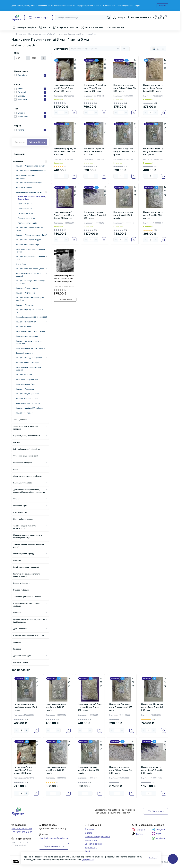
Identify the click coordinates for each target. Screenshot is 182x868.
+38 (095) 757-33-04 (22, 829)
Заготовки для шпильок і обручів (27, 597)
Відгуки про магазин (68, 27)
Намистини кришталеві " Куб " (28, 245)
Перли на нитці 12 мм (27, 218)
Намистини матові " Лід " (26, 322)
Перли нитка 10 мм (26, 213)
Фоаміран (17, 642)
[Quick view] (75, 60)
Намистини (21, 34)
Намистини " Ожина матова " (28, 288)
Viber (156, 834)
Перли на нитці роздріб (27, 223)
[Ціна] (20, 58)
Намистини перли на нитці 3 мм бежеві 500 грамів (124, 152)
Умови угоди (91, 840)
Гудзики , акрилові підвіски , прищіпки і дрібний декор (29, 621)
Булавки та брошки (21, 590)
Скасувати (20, 142)
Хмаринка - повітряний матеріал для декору (29, 546)
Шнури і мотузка (20, 512)
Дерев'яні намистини (24, 353)
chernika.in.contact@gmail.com (53, 838)
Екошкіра (17, 649)
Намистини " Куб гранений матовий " (31, 171)
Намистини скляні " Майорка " (28, 363)
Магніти (17, 442)
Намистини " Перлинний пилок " (29, 183)
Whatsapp (159, 838)
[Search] (108, 18)
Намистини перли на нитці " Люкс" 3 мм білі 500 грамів (95, 215)
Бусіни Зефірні (22, 264)
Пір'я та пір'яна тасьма (23, 519)
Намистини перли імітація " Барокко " (31, 348)
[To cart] (74, 113)
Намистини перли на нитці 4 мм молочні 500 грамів (153, 152)
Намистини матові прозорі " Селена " (31, 331)
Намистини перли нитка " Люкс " (42, 34)
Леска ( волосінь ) (21, 420)
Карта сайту (91, 847)
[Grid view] (154, 49)
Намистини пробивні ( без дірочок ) (30, 408)
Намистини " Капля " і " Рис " (27, 399)
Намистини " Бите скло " (26, 305)
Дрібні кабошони (20, 629)
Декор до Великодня (22, 656)
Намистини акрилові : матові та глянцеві (28, 275)
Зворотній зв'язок (93, 844)
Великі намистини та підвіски (28, 403)
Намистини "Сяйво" (24, 327)
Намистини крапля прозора (27, 336)
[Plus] (66, 113)
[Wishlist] (75, 64)
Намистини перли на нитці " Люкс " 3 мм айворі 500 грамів (64, 88)
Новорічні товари (21, 662)
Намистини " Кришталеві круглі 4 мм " (31, 235)
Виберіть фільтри (37, 142)
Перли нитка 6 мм (25, 204)
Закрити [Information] (162, 6)
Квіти (16, 469)
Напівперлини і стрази (23, 463)
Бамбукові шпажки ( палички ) (26, 567)
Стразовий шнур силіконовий (26, 456)
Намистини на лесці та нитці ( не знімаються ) (29, 342)
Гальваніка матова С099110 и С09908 (31, 317)
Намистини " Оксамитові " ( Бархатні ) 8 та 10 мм (31, 299)
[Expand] (46, 162)
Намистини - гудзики (24, 413)
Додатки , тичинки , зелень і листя (28, 476)
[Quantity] (61, 113)
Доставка (90, 829)
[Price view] (163, 49)
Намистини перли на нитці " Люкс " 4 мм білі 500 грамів (125, 88)
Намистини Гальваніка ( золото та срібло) (30, 311)
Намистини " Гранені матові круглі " (30, 166)
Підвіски (17, 613)
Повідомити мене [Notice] (65, 299)
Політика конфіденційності (98, 836)
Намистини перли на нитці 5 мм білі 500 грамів (153, 215)
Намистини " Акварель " (26, 389)
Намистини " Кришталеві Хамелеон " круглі (30, 251)
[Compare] (75, 68)
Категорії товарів (25, 27)
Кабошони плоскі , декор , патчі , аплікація (27, 605)
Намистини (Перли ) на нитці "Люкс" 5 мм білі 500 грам (65, 152)
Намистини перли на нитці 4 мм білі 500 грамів (123, 215)
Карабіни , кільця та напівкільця (27, 436)
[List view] (158, 49)
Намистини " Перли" (24, 187)
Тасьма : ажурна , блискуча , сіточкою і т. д (25, 527)
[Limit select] (125, 49)
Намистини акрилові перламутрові (30, 269)
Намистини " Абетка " (24, 375)
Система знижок (116, 27)
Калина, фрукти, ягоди (23, 483)
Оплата (88, 833)
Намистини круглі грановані (27, 394)
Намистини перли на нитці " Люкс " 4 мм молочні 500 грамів (64, 279)
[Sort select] (95, 49)
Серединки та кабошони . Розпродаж (29, 635)
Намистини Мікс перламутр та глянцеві (28, 369)
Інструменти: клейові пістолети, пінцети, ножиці (27, 575)
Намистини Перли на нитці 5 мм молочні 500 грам (94, 152)
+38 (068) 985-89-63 (22, 832)
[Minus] (56, 113)
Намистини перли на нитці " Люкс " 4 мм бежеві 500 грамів (153, 88)
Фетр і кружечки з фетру (24, 554)
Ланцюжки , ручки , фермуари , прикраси (26, 428)
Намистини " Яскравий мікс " (27, 379)
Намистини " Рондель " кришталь (29, 358)
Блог (46, 27)
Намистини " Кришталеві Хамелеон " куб (30, 258)
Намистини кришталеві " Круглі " (29, 240)
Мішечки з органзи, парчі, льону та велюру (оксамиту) (28, 536)
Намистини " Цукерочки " (26, 293)
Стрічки (17, 499)
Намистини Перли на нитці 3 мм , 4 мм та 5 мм (32, 198)
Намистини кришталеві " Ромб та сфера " (29, 229)
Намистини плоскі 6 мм (25, 384)
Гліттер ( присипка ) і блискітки (27, 449)
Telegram (158, 830)
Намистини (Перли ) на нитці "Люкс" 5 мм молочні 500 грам (95, 88)
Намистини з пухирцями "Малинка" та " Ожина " (30, 282)
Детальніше (88, 860)
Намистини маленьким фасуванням (25, 177)
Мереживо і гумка (21, 506)
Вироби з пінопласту (22, 583)
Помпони (17, 560)
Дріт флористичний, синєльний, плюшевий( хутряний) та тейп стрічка (29, 491)
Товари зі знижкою (95, 27)
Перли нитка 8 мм (25, 209)
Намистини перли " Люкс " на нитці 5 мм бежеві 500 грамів (64, 215)
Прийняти (153, 858)
